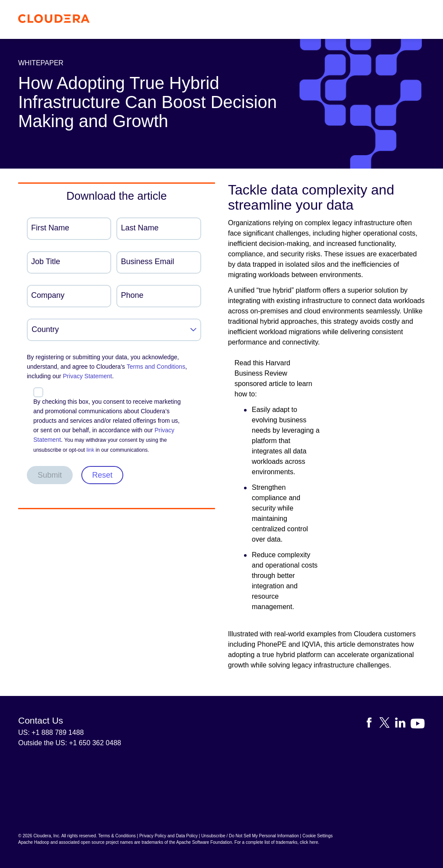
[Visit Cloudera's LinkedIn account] (403, 724)
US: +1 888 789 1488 (51, 732)
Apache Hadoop (34, 842)
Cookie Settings (318, 836)
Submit (50, 475)
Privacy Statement (87, 376)
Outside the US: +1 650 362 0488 (70, 743)
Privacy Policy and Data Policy (169, 836)
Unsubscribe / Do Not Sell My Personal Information (250, 836)
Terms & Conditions (117, 836)
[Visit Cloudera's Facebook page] (372, 724)
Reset (102, 475)
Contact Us (41, 720)
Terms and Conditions (156, 367)
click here (309, 842)
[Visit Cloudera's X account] (387, 724)
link (90, 450)
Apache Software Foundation (204, 842)
